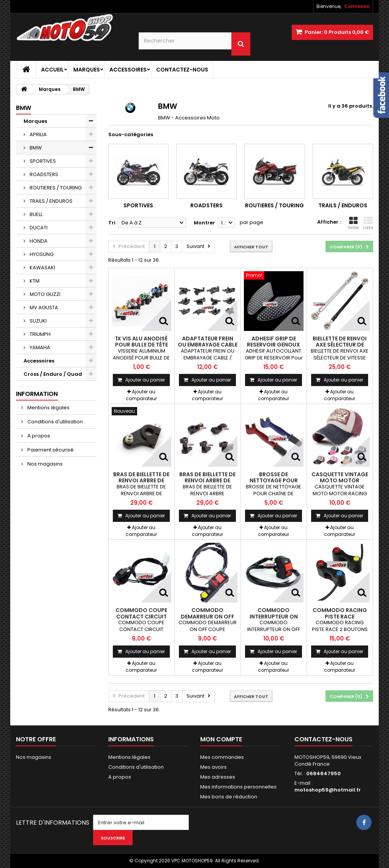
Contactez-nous (182, 70)
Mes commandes (222, 757)
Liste (368, 223)
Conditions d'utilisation (55, 422)
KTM (34, 281)
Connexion (357, 6)
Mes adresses (218, 777)
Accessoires (128, 70)
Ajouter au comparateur (141, 395)
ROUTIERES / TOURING (55, 188)
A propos (38, 436)
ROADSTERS (43, 174)
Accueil (52, 70)
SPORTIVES (42, 161)
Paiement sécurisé (50, 450)
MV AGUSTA (43, 308)
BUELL (36, 214)
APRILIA (38, 134)
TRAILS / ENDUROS (51, 201)
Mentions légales (48, 408)
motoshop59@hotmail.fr (328, 790)
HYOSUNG (41, 254)
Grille (353, 223)
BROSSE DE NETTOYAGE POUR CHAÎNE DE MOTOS (274, 481)
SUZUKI (38, 321)
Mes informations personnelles (238, 787)
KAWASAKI (42, 268)
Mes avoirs (213, 767)
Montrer (204, 223)
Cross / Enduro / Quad (53, 374)
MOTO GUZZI (44, 294)
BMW (35, 148)
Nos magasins (44, 464)
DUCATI (38, 228)
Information (37, 394)
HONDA (38, 241)
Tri (112, 223)
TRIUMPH (40, 334)
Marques (87, 70)
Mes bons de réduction (229, 797)
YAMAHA (39, 347)
